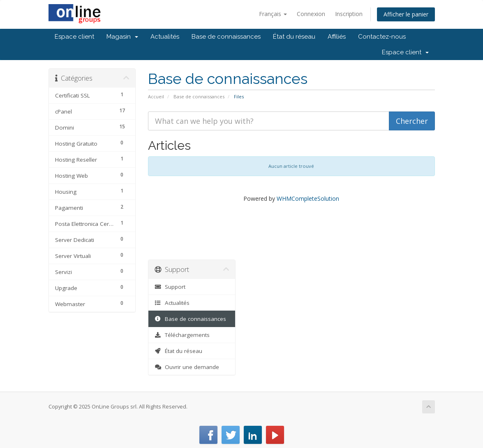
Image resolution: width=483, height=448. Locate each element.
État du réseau (294, 37)
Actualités (165, 37)
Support (170, 287)
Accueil (156, 96)
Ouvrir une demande (187, 367)
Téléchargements (182, 335)
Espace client (74, 37)
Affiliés (337, 37)
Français (273, 14)
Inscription (349, 14)
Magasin (122, 37)
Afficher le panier (406, 14)
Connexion (311, 14)
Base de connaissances (226, 37)
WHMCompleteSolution (308, 198)
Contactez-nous (382, 37)
